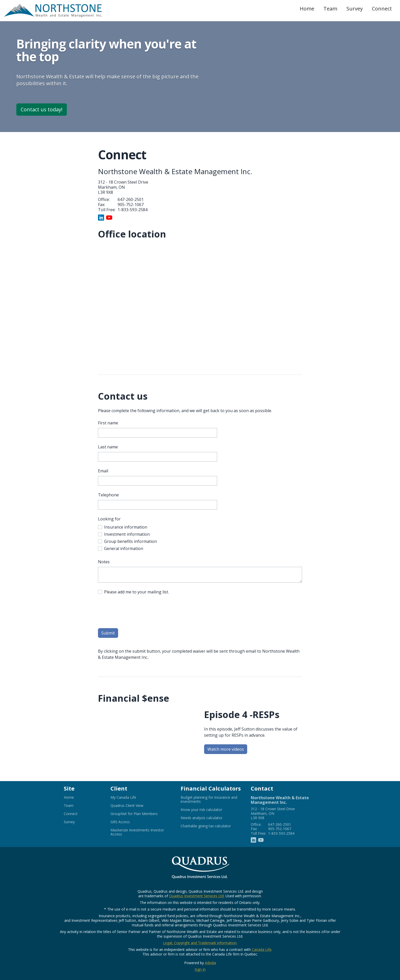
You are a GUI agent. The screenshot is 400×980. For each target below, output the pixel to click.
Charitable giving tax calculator (212, 826)
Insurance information (126, 527)
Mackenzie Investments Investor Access (137, 832)
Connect (382, 9)
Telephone (108, 495)
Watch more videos (227, 750)
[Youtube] (109, 217)
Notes (104, 562)
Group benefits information (130, 541)
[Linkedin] (101, 217)
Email (103, 471)
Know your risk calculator (208, 810)
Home (307, 9)
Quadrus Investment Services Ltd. (197, 896)
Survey (355, 9)
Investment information (127, 534)
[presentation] (137, 612)
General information (124, 548)
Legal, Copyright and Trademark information (200, 943)
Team (330, 9)
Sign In (200, 969)
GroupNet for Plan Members (140, 814)
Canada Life (262, 949)
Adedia (210, 963)
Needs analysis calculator (208, 818)
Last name (108, 447)
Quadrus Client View (133, 806)
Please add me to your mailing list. (136, 592)
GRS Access (126, 822)
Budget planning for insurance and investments (209, 799)
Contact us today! (42, 109)
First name (108, 423)
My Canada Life (130, 797)
